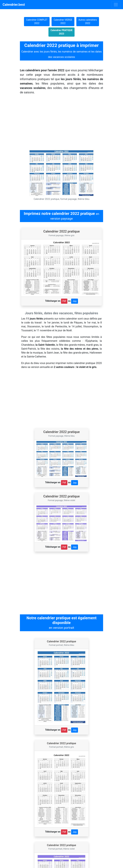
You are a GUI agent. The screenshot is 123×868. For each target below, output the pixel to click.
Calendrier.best (14, 5)
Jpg (74, 301)
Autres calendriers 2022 (88, 22)
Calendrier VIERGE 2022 (63, 22)
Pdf (64, 301)
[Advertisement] (62, 400)
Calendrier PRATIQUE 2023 (62, 32)
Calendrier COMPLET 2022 (37, 22)
